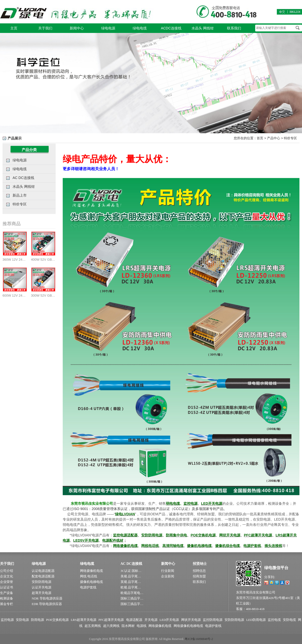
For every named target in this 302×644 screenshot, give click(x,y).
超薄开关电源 (42, 593)
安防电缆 (289, 620)
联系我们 (234, 28)
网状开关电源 (191, 620)
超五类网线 (93, 626)
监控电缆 (274, 620)
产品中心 (274, 138)
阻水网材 (128, 626)
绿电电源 (108, 28)
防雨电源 (37, 620)
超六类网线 (111, 626)
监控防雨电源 (213, 620)
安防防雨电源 (42, 582)
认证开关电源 (42, 587)
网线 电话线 (89, 576)
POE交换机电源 (57, 620)
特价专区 (290, 138)
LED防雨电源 (256, 620)
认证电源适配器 (43, 571)
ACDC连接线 (171, 28)
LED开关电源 (169, 620)
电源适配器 (134, 620)
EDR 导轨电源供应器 (47, 604)
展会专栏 (7, 604)
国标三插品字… (132, 598)
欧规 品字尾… (131, 587)
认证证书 (7, 587)
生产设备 (7, 593)
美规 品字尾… (131, 576)
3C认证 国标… (131, 571)
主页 (14, 28)
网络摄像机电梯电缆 (188, 626)
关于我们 (45, 28)
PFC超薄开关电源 (111, 620)
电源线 (142, 626)
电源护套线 (88, 587)
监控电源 (7, 620)
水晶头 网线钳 (203, 28)
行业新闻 (168, 571)
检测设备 (7, 598)
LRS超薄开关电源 (84, 620)
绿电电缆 (140, 28)
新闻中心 (77, 28)
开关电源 (151, 620)
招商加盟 (199, 576)
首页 (260, 138)
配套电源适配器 (43, 576)
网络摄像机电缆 (91, 571)
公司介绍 (7, 571)
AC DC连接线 (23, 178)
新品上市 (20, 195)
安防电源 (22, 620)
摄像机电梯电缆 (91, 582)
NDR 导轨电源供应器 (47, 598)
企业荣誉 (7, 582)
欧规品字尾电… (132, 593)
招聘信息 (199, 571)
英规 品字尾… (131, 582)
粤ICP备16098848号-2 (199, 639)
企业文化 (7, 576)
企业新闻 (168, 576)
